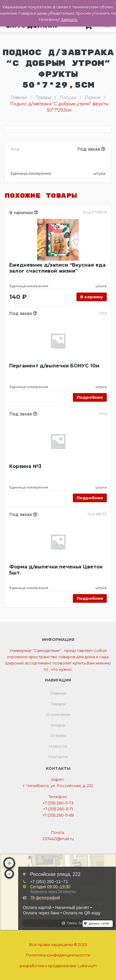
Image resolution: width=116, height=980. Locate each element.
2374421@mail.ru (58, 839)
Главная (58, 693)
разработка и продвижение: (58, 966)
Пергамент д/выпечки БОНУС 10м (54, 366)
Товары (58, 704)
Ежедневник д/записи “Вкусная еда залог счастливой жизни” (57, 268)
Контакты (58, 757)
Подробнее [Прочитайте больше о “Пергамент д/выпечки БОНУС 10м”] (90, 397)
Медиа (58, 725)
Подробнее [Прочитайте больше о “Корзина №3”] (90, 498)
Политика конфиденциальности (58, 955)
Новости (58, 746)
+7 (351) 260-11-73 (58, 803)
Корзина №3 (25, 466)
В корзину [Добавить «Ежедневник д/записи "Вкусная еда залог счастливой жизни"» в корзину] (92, 297)
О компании (58, 714)
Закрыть (69, 19)
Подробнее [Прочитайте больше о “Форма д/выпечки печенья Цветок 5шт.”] (90, 598)
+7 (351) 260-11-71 (58, 809)
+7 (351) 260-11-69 (58, 815)
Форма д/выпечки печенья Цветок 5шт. (56, 570)
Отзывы (58, 735)
